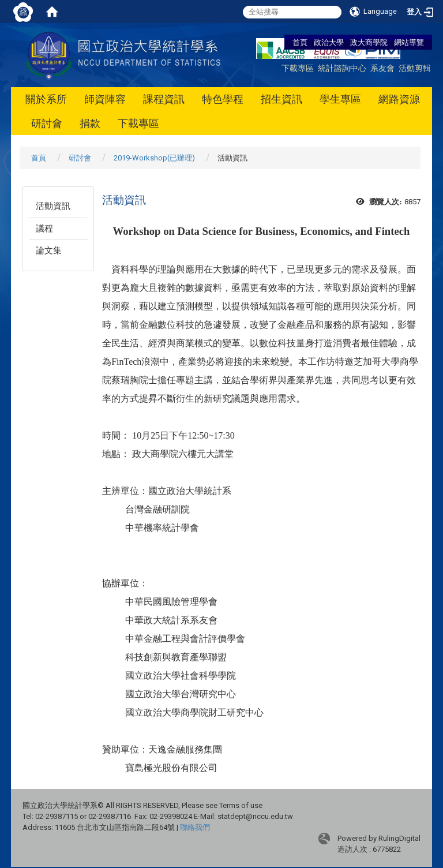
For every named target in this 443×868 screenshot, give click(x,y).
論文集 (49, 250)
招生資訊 (281, 99)
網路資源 (399, 99)
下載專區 (298, 68)
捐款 (90, 123)
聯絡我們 (195, 827)
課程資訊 (164, 99)
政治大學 (329, 42)
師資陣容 (105, 99)
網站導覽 (409, 42)
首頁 (300, 42)
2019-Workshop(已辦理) (154, 158)
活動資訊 (53, 206)
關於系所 (46, 99)
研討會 (47, 123)
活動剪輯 (415, 68)
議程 (44, 229)
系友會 (382, 68)
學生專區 (340, 99)
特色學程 (223, 99)
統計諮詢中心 (342, 68)
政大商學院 (370, 42)
